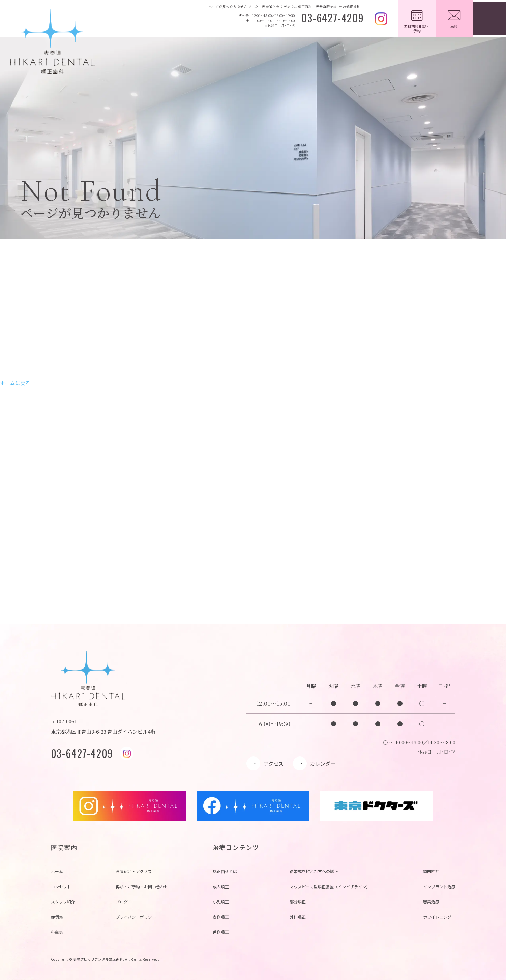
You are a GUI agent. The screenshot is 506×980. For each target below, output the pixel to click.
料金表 (57, 932)
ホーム (57, 872)
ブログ (122, 902)
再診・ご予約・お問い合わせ (142, 887)
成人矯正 (221, 887)
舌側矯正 (221, 932)
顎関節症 (431, 872)
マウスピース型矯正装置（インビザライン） (330, 887)
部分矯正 (298, 902)
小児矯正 (221, 902)
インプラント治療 (439, 887)
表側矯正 (221, 917)
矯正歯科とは (225, 872)
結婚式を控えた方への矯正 (314, 872)
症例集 (57, 917)
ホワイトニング (437, 917)
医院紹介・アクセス (134, 872)
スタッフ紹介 (63, 902)
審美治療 (431, 902)
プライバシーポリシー (136, 917)
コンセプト (61, 887)
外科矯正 (298, 917)
